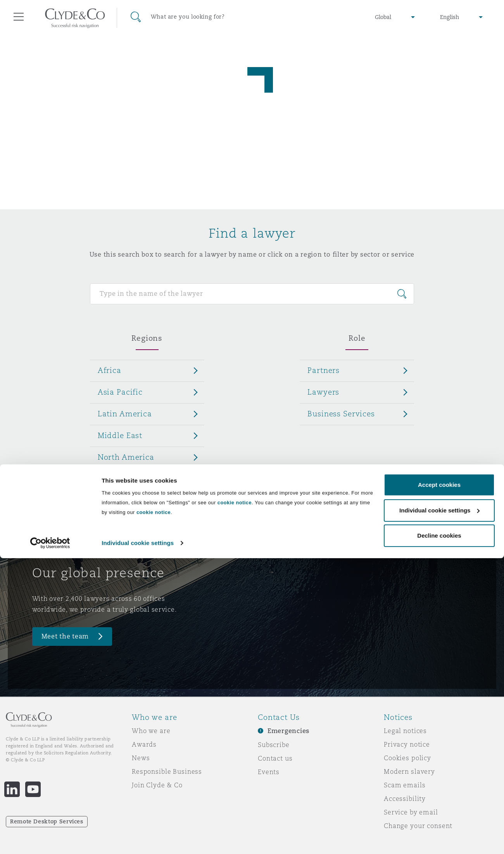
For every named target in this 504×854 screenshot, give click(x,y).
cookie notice (235, 798)
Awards (144, 744)
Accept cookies (439, 781)
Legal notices (405, 731)
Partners (324, 370)
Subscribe (274, 745)
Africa (110, 370)
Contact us (275, 758)
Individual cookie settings (138, 839)
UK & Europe (122, 479)
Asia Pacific (120, 392)
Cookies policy (407, 758)
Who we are (151, 731)
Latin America (125, 414)
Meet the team (65, 636)
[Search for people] (252, 294)
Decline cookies (439, 831)
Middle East (120, 435)
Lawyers (323, 392)
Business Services (341, 414)
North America (126, 457)
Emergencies (288, 731)
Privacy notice (407, 744)
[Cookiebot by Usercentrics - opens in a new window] (50, 839)
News (141, 758)
